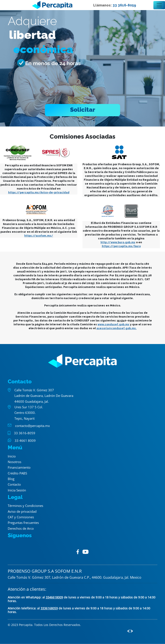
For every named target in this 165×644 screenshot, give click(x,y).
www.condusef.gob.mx (113, 324)
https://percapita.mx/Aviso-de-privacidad (39, 193)
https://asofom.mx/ (39, 236)
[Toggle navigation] (159, 5)
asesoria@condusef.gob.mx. (117, 328)
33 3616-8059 (124, 5)
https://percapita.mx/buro (121, 246)
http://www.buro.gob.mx (118, 242)
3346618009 (54, 597)
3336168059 (49, 608)
